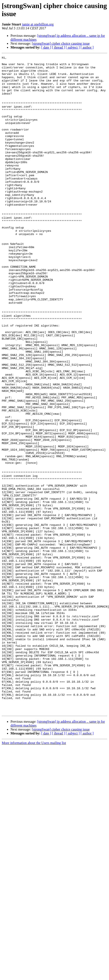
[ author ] (87, 47)
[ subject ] (73, 47)
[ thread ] (58, 47)
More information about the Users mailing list (34, 874)
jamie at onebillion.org (38, 24)
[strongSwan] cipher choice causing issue (61, 43)
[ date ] (46, 47)
